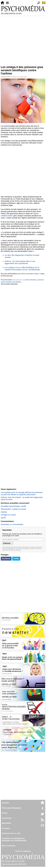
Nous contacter (9, 846)
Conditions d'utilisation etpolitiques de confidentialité (14, 839)
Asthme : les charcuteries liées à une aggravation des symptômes (20, 262)
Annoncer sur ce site (11, 833)
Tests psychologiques (11, 808)
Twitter (16, 559)
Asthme (4, 512)
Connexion (7, 818)
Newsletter (6, 823)
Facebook (6, 559)
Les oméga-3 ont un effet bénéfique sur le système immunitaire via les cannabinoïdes (22, 269)
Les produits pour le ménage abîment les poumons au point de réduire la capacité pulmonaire (22, 493)
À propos (6, 828)
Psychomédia (5, 77)
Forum (5, 813)
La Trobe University (30, 280)
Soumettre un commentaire (12, 524)
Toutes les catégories (23, 851)
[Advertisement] (23, 40)
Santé (3, 518)
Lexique (5, 803)
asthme (24, 274)
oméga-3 (36, 274)
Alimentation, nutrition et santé (13, 509)
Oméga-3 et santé (8, 515)
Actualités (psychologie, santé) (13, 506)
